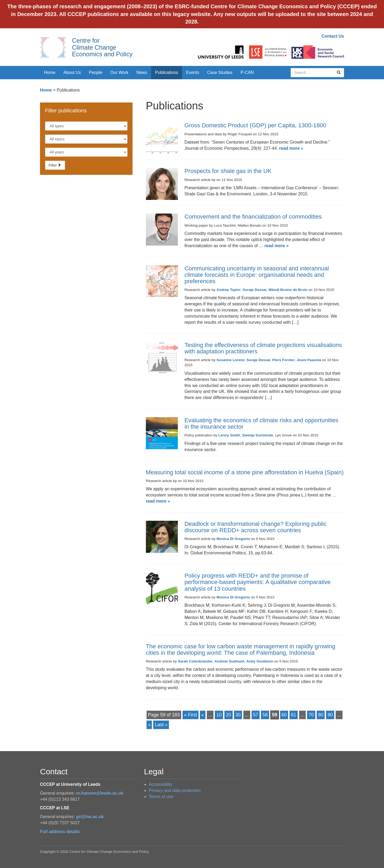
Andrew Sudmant (229, 661)
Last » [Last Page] (161, 725)
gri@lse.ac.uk (90, 817)
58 (265, 715)
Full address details (60, 832)
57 (256, 715)
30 (238, 715)
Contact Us (333, 36)
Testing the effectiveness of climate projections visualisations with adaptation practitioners (263, 348)
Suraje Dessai (255, 290)
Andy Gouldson (260, 661)
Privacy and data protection (175, 790)
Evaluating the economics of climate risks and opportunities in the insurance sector (261, 423)
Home (50, 72)
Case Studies (220, 72)
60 (284, 715)
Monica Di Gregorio (233, 539)
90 (330, 715)
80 (321, 715)
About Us (72, 72)
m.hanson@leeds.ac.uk (100, 793)
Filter (55, 165)
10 (219, 715)
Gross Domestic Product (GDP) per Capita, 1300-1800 (255, 125)
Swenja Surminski (258, 435)
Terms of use (161, 797)
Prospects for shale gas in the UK (228, 171)
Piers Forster (283, 360)
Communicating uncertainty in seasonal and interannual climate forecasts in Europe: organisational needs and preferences (257, 275)
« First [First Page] (191, 715)
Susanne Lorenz (231, 360)
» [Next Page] (149, 725)
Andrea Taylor (229, 290)
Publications (167, 72)
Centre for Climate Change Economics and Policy (102, 47)
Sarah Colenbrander (195, 661)
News (142, 72)
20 (229, 715)
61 (294, 715)
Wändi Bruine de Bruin (288, 290)
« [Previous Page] (203, 715)
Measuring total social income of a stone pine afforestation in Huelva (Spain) (245, 472)
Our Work (119, 72)
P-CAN (247, 72)
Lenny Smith (229, 435)
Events (193, 72)
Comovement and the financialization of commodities (253, 217)
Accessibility (160, 784)
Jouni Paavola (309, 360)
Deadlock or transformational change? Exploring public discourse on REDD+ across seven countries (256, 527)
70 (311, 715)
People (96, 72)
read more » (291, 148)
